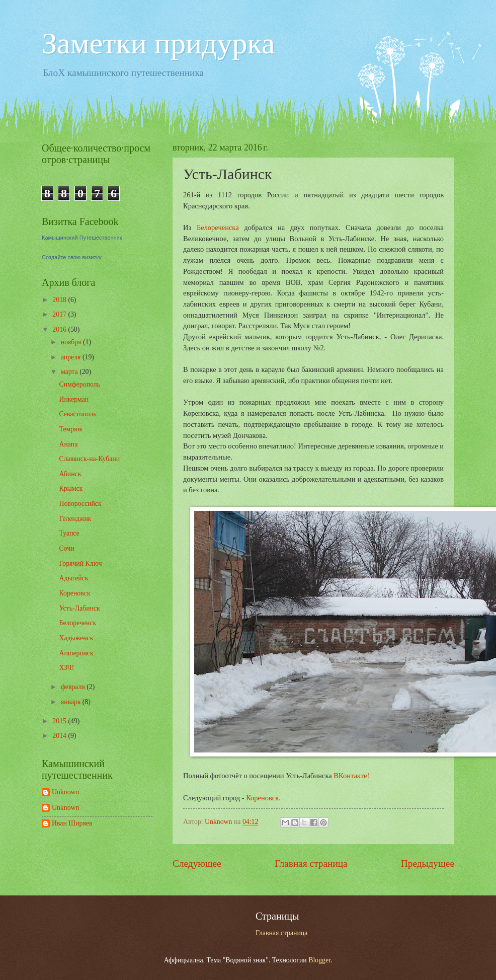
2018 (60, 300)
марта (70, 372)
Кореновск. (263, 798)
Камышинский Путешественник (82, 238)
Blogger (319, 960)
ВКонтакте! (351, 776)
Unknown (65, 792)
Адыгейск (73, 578)
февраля (74, 687)
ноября (72, 342)
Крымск (71, 488)
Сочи (66, 548)
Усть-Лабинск (79, 608)
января (72, 702)
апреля (72, 357)
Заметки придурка (158, 43)
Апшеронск (76, 653)
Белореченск (77, 623)
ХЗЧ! (66, 668)
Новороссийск (80, 504)
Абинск (70, 474)
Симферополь (79, 384)
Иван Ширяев (72, 823)
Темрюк (71, 429)
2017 (60, 314)
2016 (60, 329)
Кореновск (74, 593)
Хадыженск (76, 638)
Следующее (197, 863)
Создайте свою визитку (72, 257)
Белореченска (218, 228)
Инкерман (74, 399)
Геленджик (75, 519)
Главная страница (311, 863)
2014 (60, 736)
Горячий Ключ (80, 563)
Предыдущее (428, 863)
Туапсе (69, 533)
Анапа (68, 444)
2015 (60, 721)
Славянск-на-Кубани (89, 459)
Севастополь (77, 414)
